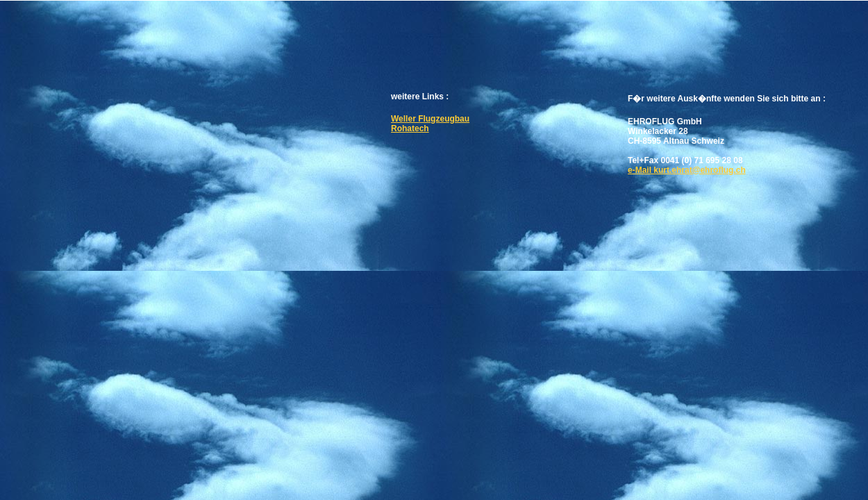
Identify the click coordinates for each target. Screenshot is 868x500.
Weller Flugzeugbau (430, 119)
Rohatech (410, 128)
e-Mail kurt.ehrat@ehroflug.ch (687, 170)
